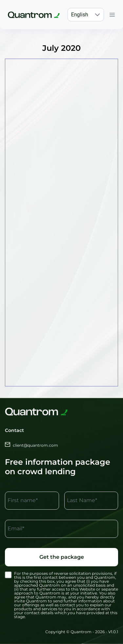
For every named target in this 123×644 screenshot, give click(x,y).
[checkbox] (8, 575)
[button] (97, 15)
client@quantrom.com (31, 445)
